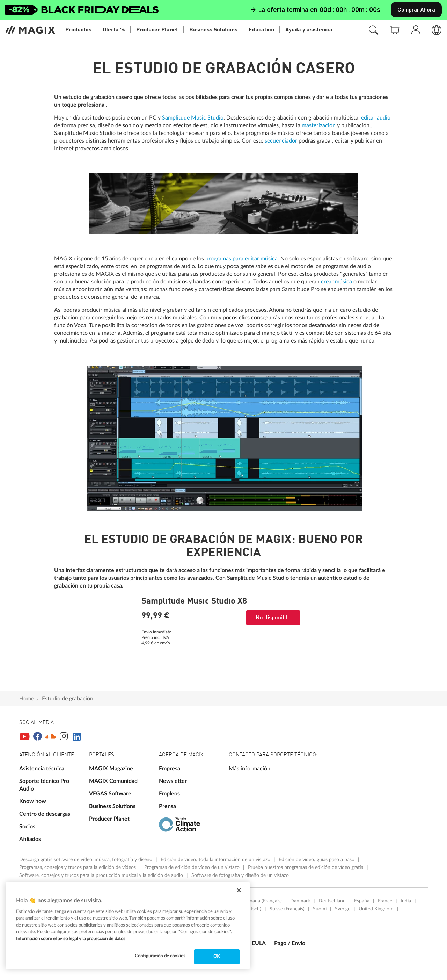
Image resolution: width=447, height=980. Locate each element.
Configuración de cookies (160, 956)
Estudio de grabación (68, 699)
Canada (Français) (263, 901)
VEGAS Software (110, 794)
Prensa (167, 806)
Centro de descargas (45, 814)
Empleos (169, 794)
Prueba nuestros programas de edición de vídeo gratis (306, 867)
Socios (27, 827)
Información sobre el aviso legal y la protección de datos (71, 939)
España (362, 901)
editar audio (376, 118)
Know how (33, 801)
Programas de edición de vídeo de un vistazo (193, 867)
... (346, 30)
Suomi (320, 909)
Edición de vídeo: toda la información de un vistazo (216, 860)
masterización (319, 125)
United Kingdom (376, 909)
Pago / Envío (290, 943)
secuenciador (281, 141)
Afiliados (30, 839)
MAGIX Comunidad (113, 781)
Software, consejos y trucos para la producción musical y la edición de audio (102, 875)
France (385, 901)
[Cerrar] (239, 890)
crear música (336, 282)
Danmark (300, 901)
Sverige (343, 909)
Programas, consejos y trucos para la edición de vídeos (78, 867)
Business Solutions (112, 806)
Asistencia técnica (42, 769)
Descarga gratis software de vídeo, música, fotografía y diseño (86, 860)
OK (217, 956)
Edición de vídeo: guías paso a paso (317, 860)
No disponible (273, 618)
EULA (259, 943)
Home (27, 699)
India (406, 901)
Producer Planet (109, 819)
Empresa (170, 769)
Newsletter (173, 781)
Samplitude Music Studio (193, 118)
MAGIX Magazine (111, 769)
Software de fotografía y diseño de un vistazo (240, 875)
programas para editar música (241, 259)
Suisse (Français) (287, 909)
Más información (250, 769)
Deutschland (332, 901)
